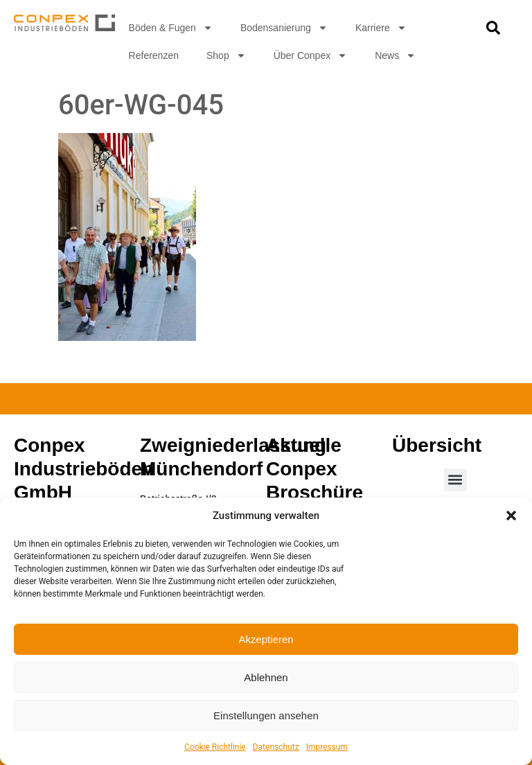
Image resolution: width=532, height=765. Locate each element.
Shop (226, 55)
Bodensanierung (284, 28)
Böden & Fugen (171, 28)
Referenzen (154, 55)
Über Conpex (311, 55)
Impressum (327, 747)
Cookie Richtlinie (215, 747)
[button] (511, 516)
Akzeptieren (266, 639)
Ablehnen (266, 677)
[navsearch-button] (493, 31)
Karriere (381, 28)
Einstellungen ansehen (266, 715)
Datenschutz (276, 747)
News (395, 55)
